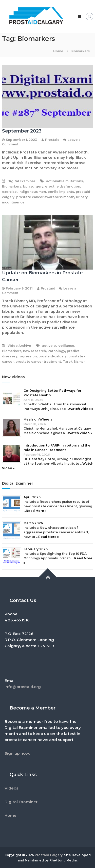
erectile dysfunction (63, 186)
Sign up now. (17, 753)
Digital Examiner (21, 181)
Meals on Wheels (38, 419)
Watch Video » (81, 409)
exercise (9, 192)
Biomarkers (12, 186)
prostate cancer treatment (38, 362)
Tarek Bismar (74, 362)
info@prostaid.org (23, 687)
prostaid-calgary (53, 356)
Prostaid (52, 140)
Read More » (36, 511)
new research (34, 351)
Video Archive (19, 346)
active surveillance (58, 346)
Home (11, 815)
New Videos (13, 377)
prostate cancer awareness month (45, 197)
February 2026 (36, 549)
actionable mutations (64, 181)
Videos (11, 788)
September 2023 (22, 131)
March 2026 (33, 523)
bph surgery (33, 186)
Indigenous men (32, 192)
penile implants (61, 192)
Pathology (56, 351)
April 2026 (32, 497)
